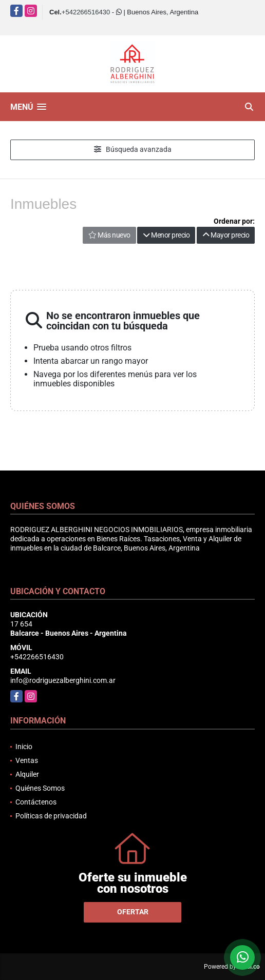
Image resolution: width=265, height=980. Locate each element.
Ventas (27, 760)
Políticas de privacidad (51, 816)
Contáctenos (36, 802)
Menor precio (166, 235)
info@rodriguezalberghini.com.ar (63, 680)
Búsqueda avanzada (133, 149)
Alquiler (27, 774)
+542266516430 (86, 12)
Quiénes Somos (40, 788)
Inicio (24, 747)
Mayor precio (226, 235)
